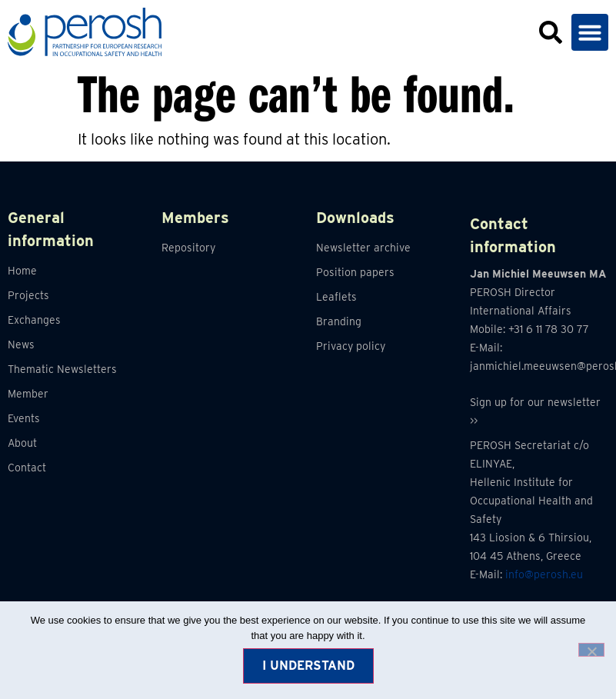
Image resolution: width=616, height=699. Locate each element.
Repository (188, 248)
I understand (308, 666)
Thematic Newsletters (62, 369)
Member (28, 394)
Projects (28, 295)
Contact (27, 468)
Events (24, 418)
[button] (590, 32)
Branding (339, 321)
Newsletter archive (363, 248)
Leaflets (336, 297)
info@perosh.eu (544, 574)
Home (22, 271)
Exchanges (34, 320)
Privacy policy (351, 346)
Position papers (355, 272)
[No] (591, 650)
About (22, 443)
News (21, 345)
